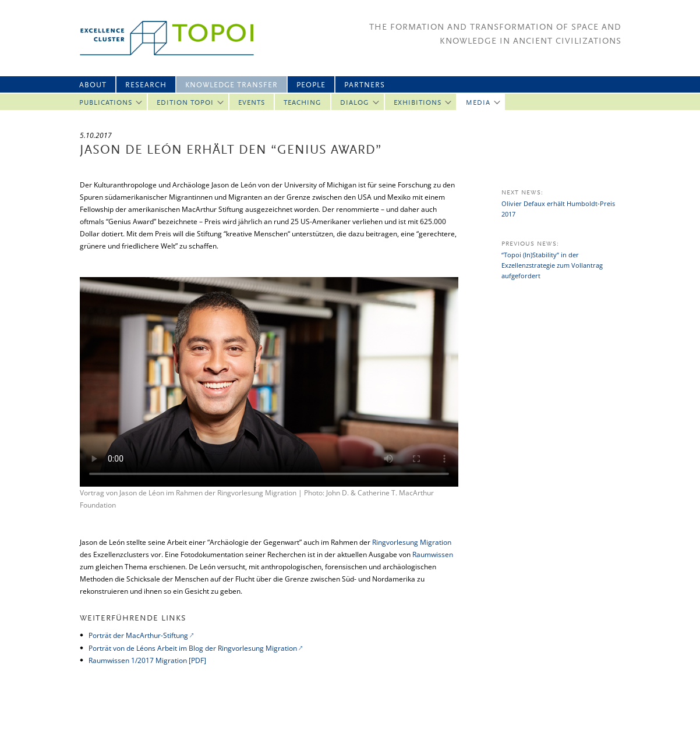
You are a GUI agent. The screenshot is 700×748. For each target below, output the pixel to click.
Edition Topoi (185, 103)
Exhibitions (418, 103)
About (93, 85)
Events (252, 103)
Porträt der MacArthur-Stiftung (138, 635)
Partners (365, 85)
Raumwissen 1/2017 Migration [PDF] (148, 660)
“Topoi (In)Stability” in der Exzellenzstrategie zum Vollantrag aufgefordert (552, 265)
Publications (106, 103)
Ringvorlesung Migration (412, 542)
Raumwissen (433, 554)
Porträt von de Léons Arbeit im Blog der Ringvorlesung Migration (193, 648)
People (311, 85)
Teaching (303, 103)
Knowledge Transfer (231, 85)
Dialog (355, 103)
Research (146, 85)
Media (478, 103)
